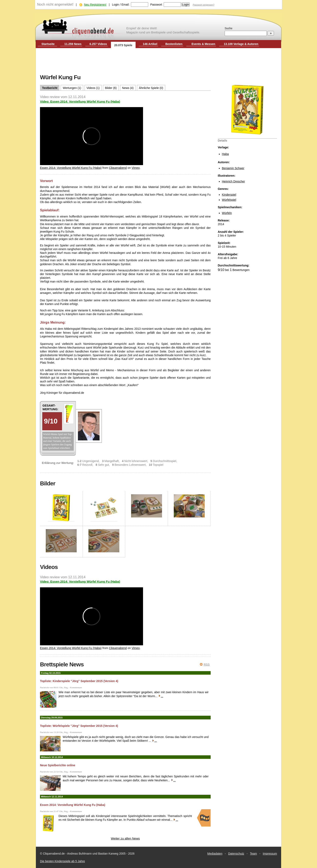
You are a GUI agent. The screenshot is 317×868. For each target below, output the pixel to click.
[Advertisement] (158, 61)
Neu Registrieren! (95, 5)
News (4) (128, 88)
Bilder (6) (111, 88)
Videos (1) (93, 88)
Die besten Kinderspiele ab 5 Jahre (62, 861)
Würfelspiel (229, 200)
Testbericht (50, 88)
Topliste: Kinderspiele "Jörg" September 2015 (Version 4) (79, 681)
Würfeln (227, 213)
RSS (207, 665)
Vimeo (136, 168)
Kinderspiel (229, 195)
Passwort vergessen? (204, 5)
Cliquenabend (118, 168)
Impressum (270, 854)
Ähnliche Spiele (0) (151, 88)
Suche (228, 28)
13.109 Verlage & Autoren (241, 44)
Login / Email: (121, 5)
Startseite (48, 44)
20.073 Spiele (123, 45)
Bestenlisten (174, 44)
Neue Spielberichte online (58, 765)
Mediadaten (215, 854)
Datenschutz (236, 854)
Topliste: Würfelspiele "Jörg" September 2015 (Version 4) (79, 726)
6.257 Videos (98, 44)
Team (254, 854)
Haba (225, 154)
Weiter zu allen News (125, 838)
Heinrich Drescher (234, 181)
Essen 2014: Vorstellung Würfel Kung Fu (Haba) (71, 168)
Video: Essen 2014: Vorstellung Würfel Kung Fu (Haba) (80, 101)
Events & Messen (203, 44)
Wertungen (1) (72, 88)
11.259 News (73, 44)
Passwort (156, 5)
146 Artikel (150, 44)
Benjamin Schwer (233, 168)
